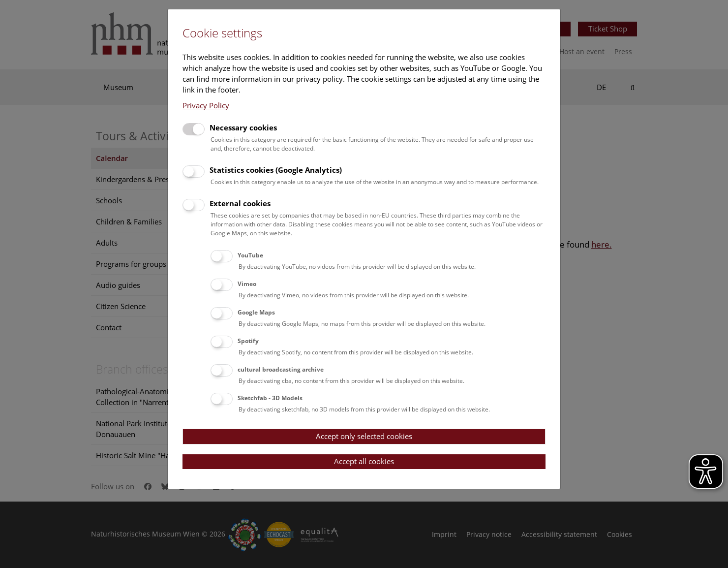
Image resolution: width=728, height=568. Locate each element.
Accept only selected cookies (364, 436)
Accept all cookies (364, 461)
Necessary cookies (243, 127)
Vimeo (247, 284)
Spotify (248, 341)
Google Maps (256, 312)
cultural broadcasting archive (281, 369)
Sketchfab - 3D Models (270, 398)
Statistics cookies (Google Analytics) (276, 170)
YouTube (250, 255)
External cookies (240, 203)
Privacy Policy (206, 105)
